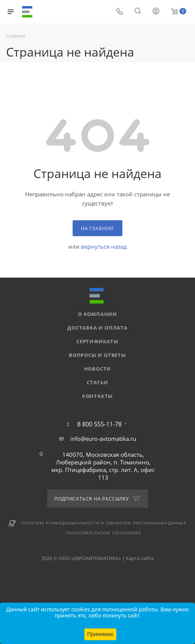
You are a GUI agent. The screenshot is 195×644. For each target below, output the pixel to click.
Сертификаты (97, 341)
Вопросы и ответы (97, 355)
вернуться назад (104, 246)
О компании (97, 314)
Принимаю (100, 634)
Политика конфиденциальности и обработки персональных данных (104, 523)
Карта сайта (140, 558)
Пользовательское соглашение (104, 533)
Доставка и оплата (97, 328)
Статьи (97, 382)
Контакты (97, 396)
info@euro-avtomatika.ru (103, 439)
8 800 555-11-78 (99, 424)
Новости (98, 369)
